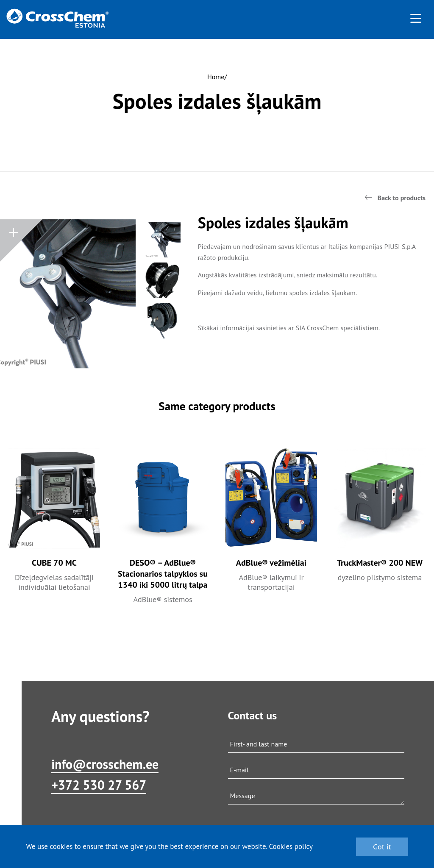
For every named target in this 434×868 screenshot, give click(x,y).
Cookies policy (291, 846)
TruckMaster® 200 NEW (380, 563)
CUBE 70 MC (54, 563)
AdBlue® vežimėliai (271, 563)
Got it (382, 847)
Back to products (402, 198)
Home (216, 77)
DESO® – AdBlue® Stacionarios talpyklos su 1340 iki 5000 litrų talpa (163, 574)
